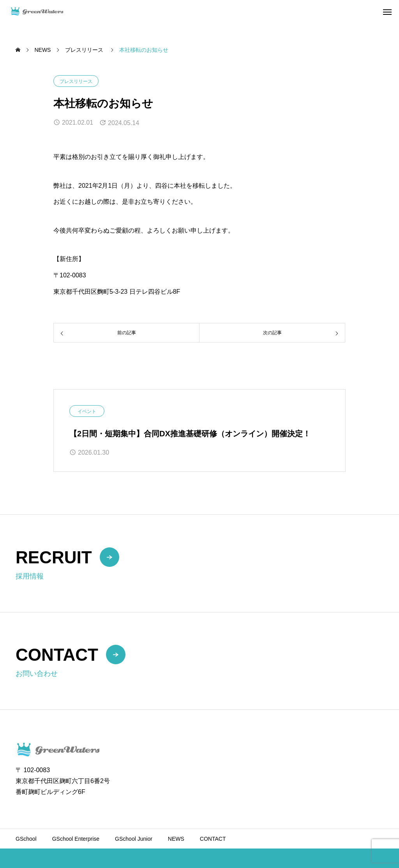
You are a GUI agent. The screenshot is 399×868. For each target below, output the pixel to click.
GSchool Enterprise (76, 839)
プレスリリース (76, 81)
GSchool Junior (134, 839)
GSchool (26, 839)
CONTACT (213, 839)
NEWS (176, 839)
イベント (87, 411)
